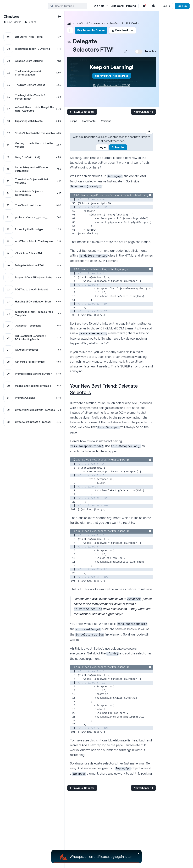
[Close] (139, 854)
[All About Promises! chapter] (32, 350)
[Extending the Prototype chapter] (32, 229)
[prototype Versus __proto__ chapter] (32, 217)
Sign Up (182, 6)
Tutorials (98, 6)
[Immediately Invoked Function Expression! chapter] (32, 169)
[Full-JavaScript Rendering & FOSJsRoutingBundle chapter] (32, 338)
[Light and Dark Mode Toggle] (154, 6)
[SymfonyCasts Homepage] (26, 6)
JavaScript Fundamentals (90, 23)
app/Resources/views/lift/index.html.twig (119, 195)
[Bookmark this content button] (70, 30)
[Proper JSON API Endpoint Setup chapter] (32, 278)
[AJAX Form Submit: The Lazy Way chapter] (32, 241)
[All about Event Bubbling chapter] (32, 61)
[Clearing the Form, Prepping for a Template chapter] (32, 314)
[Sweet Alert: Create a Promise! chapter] (32, 422)
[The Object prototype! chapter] (32, 205)
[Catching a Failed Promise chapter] (32, 362)
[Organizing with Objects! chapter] (32, 121)
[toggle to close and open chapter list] (60, 17)
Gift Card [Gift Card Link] (117, 6)
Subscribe (118, 147)
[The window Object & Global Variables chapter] (32, 181)
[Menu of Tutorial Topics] (106, 6)
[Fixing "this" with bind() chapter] (32, 157)
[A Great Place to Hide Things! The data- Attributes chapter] (32, 109)
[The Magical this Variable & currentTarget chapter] (32, 97)
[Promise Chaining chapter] (32, 398)
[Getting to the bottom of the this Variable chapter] (32, 145)
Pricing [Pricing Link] (131, 6)
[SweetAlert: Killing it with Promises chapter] (32, 410)
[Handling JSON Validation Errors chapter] (32, 302)
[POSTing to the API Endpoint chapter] (32, 290)
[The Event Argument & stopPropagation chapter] (32, 73)
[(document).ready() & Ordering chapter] (32, 49)
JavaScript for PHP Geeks (124, 23)
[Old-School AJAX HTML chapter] (32, 253)
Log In (166, 6)
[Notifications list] (144, 6)
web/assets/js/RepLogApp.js (109, 269)
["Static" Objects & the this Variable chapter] (32, 133)
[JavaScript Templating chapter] (32, 326)
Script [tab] (73, 121)
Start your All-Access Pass (112, 76)
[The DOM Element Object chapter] (32, 85)
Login (102, 147)
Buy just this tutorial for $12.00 (112, 85)
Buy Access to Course (91, 30)
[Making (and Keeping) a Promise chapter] (32, 386)
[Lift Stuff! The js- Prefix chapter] (32, 37)
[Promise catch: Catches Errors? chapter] (32, 374)
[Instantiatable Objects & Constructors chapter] (32, 193)
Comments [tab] (89, 121)
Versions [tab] (106, 121)
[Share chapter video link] (125, 52)
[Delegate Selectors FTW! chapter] (32, 265)
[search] (68, 6)
